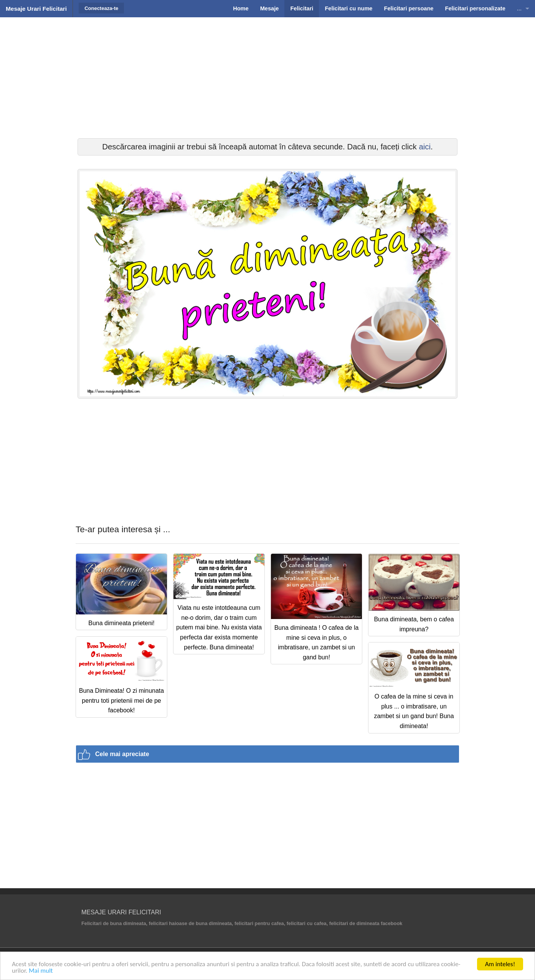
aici (425, 147)
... (519, 8)
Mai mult (41, 971)
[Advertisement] (267, 77)
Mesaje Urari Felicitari (36, 9)
